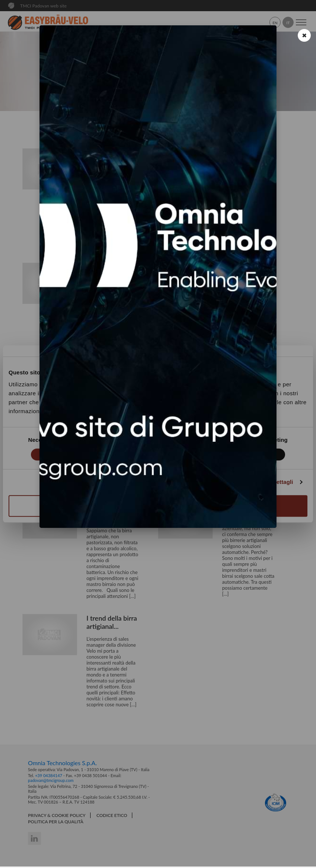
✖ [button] (304, 35)
